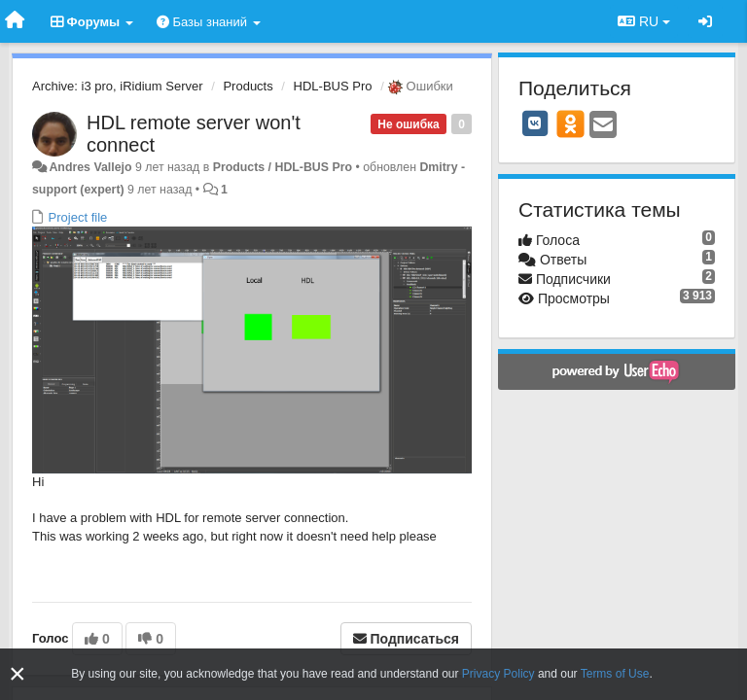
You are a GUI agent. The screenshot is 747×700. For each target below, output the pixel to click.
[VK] (535, 123)
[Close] (18, 674)
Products (248, 86)
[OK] (570, 123)
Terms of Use (615, 674)
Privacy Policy (498, 674)
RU (644, 21)
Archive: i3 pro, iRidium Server (118, 86)
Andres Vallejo (90, 167)
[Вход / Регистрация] (705, 21)
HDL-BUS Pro (333, 86)
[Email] (603, 126)
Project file (76, 217)
